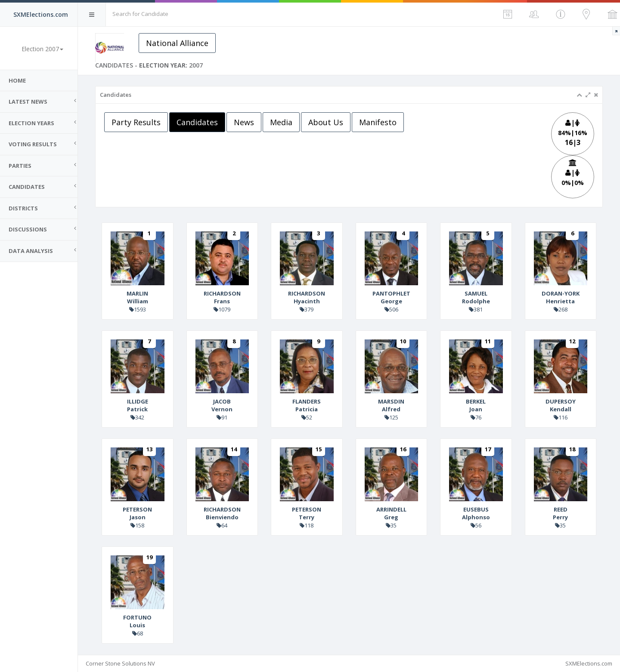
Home (17, 80)
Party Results (136, 122)
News (244, 122)
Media (281, 122)
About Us (326, 122)
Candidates (197, 122)
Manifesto (378, 122)
